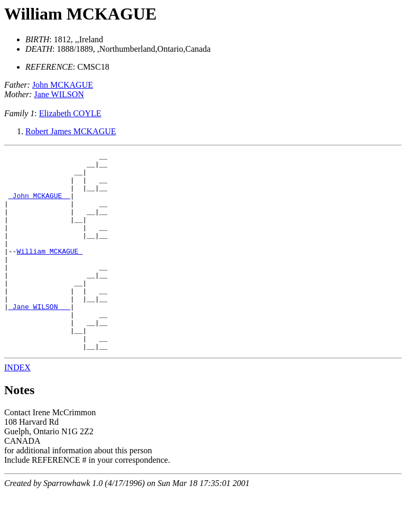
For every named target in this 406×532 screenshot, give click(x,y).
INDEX (17, 407)
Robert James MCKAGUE (71, 131)
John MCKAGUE (63, 85)
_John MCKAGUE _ (39, 205)
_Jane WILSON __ (39, 338)
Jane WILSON (59, 94)
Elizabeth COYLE (70, 113)
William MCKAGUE (80, 14)
